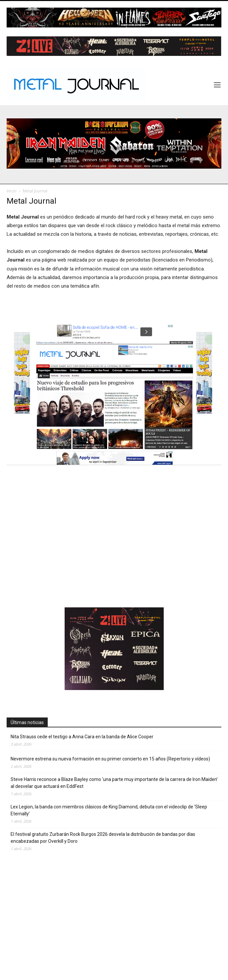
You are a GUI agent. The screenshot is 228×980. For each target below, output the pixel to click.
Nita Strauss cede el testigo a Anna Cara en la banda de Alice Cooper (82, 737)
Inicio (12, 191)
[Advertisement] (114, 549)
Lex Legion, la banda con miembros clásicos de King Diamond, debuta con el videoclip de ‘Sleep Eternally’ (109, 810)
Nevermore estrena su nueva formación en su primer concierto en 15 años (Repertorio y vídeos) (110, 759)
